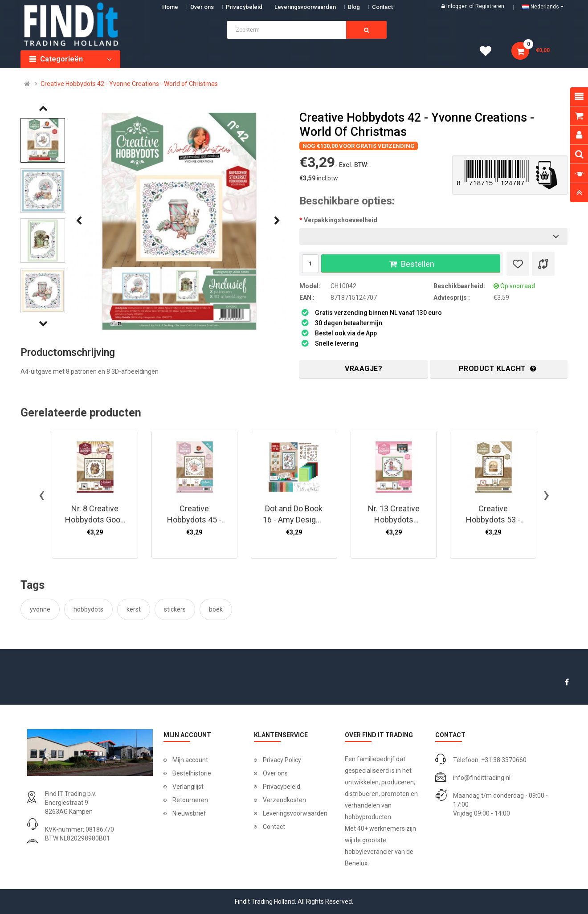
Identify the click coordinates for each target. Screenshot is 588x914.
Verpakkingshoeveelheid (341, 220)
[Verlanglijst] (518, 264)
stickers (175, 609)
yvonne (40, 609)
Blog (354, 7)
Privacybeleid (244, 7)
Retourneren (190, 800)
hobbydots (88, 609)
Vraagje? (363, 369)
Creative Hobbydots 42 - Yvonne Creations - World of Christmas (129, 84)
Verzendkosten (284, 800)
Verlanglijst (188, 787)
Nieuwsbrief (189, 813)
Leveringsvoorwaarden (305, 7)
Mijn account (190, 760)
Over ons (202, 7)
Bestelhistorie (192, 773)
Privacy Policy (282, 760)
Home (170, 7)
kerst (134, 609)
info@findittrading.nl (482, 778)
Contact (274, 827)
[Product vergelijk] (543, 264)
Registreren (490, 6)
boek (216, 609)
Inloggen (458, 6)
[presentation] (79, 221)
